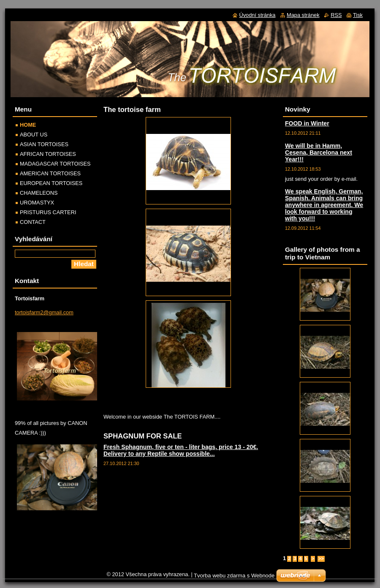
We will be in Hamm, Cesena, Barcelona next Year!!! (319, 152)
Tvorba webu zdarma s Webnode (234, 576)
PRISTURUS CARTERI (48, 212)
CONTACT (33, 222)
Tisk (358, 15)
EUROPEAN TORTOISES (51, 183)
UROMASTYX (37, 203)
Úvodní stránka (257, 15)
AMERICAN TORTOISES (50, 173)
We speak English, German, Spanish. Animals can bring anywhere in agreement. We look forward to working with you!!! (324, 205)
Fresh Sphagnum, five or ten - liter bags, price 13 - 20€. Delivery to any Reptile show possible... (181, 450)
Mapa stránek (303, 15)
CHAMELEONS (39, 193)
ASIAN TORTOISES (44, 144)
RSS (336, 15)
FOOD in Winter (307, 123)
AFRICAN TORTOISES (48, 154)
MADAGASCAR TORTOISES (55, 164)
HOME (28, 125)
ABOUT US (34, 135)
